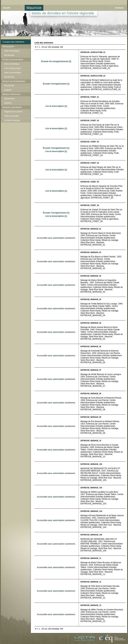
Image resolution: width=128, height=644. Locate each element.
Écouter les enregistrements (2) (56, 61)
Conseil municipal (12, 120)
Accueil (6, 8)
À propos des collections (13, 42)
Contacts (119, 8)
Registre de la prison (13, 112)
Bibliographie (8, 47)
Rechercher (9, 55)
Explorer (8, 90)
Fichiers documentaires (13, 60)
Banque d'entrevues (11, 94)
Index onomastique (13, 73)
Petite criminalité (11, 116)
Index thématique (12, 51)
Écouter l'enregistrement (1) (56, 84)
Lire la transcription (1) (56, 106)
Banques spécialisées (12, 107)
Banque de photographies (14, 81)
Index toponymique (13, 68)
